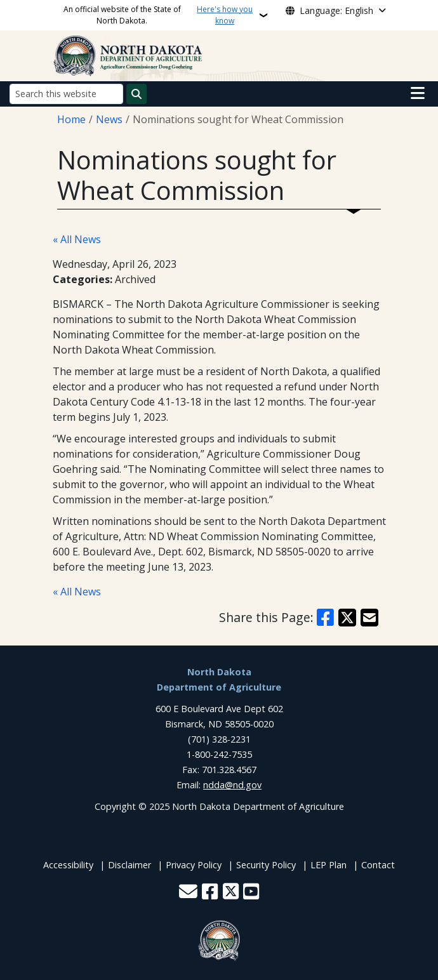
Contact (378, 865)
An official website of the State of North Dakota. (160, 15)
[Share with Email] (369, 618)
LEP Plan (328, 865)
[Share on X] (347, 618)
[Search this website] (66, 94)
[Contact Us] (188, 893)
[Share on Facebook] (326, 618)
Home (71, 119)
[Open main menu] (418, 93)
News (109, 119)
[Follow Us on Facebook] (210, 893)
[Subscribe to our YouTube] (251, 893)
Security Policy (266, 865)
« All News (77, 239)
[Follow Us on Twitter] (231, 893)
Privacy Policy (194, 865)
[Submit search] (136, 94)
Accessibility (68, 865)
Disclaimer (129, 865)
